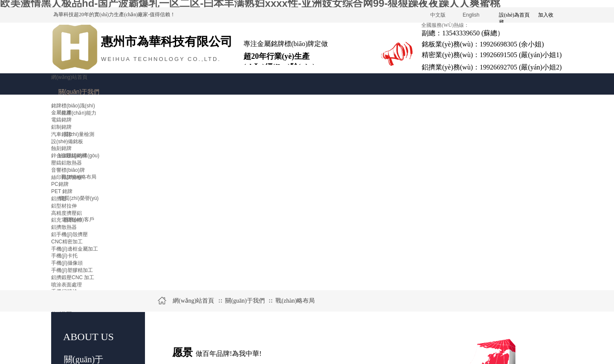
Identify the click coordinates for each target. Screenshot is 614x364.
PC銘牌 (60, 184)
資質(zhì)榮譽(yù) (79, 198)
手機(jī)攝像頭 (67, 263)
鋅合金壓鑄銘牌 (69, 156)
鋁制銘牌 (61, 127)
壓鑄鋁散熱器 (67, 163)
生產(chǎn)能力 (79, 113)
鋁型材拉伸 (64, 206)
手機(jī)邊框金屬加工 (75, 249)
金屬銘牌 (61, 113)
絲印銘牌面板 (67, 177)
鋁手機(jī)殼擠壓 (70, 234)
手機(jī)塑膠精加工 (72, 270)
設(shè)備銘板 (67, 142)
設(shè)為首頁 (514, 15)
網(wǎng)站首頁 (69, 77)
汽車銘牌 (61, 134)
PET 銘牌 (62, 191)
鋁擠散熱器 (64, 227)
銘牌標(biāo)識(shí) (73, 106)
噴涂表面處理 (67, 285)
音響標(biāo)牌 (68, 170)
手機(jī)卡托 (64, 256)
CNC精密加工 (67, 242)
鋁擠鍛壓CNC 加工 (73, 277)
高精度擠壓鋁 (67, 213)
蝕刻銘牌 (61, 148)
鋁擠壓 (59, 199)
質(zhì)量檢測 (79, 134)
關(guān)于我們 (79, 92)
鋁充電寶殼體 (67, 220)
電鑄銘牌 (61, 120)
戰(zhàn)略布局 (295, 301)
